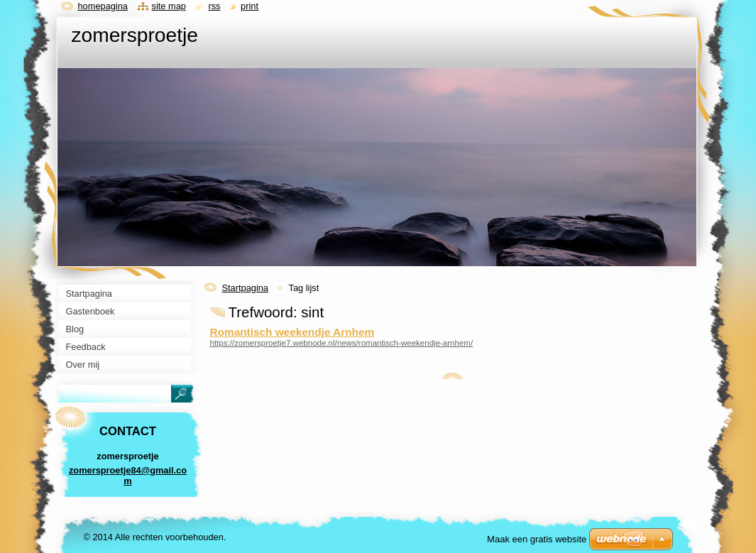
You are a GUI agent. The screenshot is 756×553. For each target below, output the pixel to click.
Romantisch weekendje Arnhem (292, 332)
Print (250, 6)
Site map (169, 6)
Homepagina (103, 6)
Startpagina (245, 288)
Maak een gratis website (537, 539)
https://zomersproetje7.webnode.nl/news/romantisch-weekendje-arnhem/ (342, 343)
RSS (214, 6)
